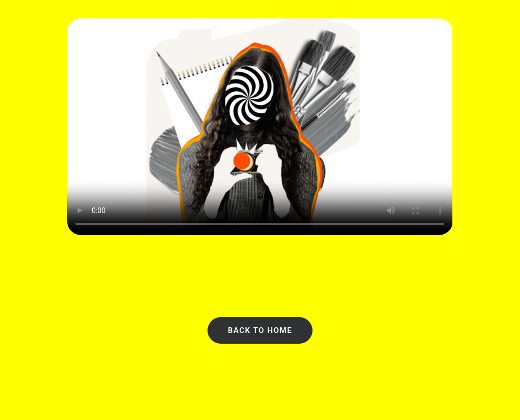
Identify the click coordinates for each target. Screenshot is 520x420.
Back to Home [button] (260, 330)
